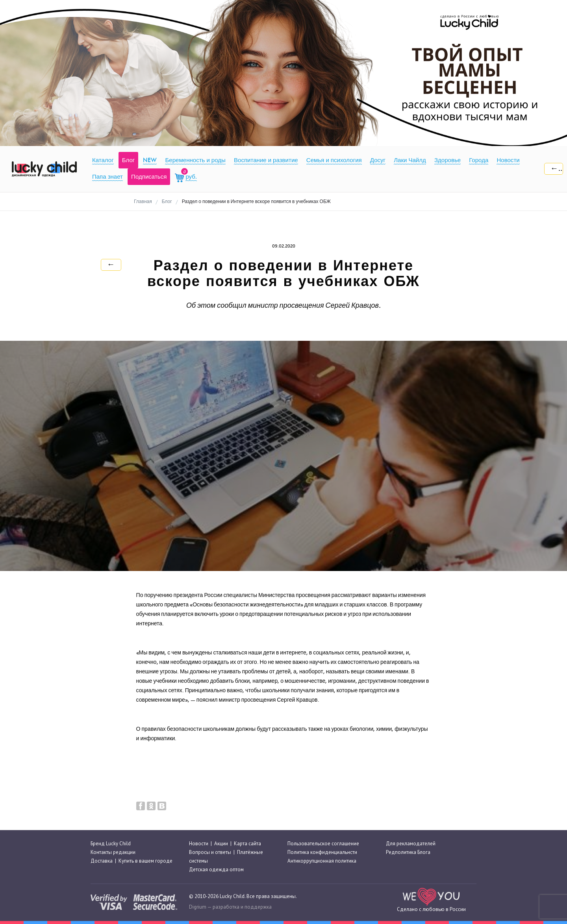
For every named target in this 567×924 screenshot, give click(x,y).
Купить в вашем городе (145, 861)
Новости (199, 844)
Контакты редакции (113, 852)
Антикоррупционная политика (322, 861)
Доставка (102, 861)
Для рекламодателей (411, 844)
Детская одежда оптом (216, 870)
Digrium (198, 907)
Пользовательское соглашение (323, 844)
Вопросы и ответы (210, 852)
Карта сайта (247, 844)
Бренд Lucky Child (111, 844)
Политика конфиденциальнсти (322, 852)
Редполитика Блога (408, 852)
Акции (221, 844)
